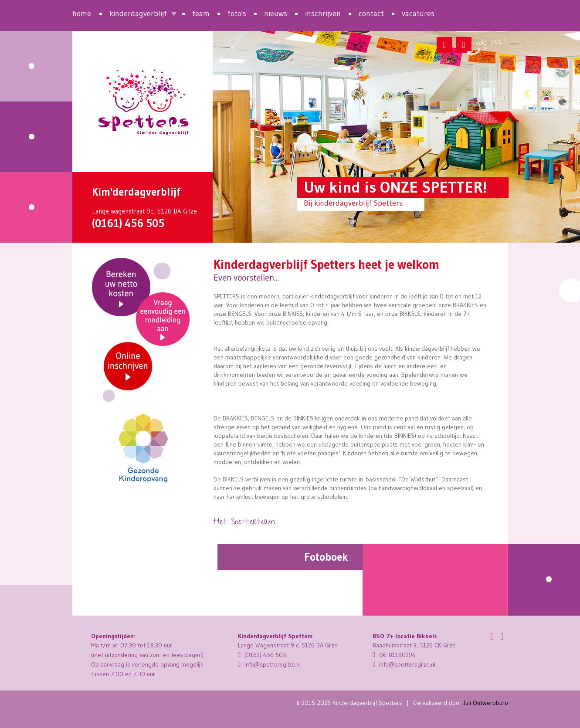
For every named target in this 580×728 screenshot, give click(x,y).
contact (371, 14)
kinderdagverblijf (138, 14)
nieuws (276, 14)
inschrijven (323, 14)
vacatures (418, 14)
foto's (237, 14)
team (201, 14)
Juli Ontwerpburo (486, 703)
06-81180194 (394, 655)
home (82, 14)
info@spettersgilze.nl (269, 664)
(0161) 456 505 (128, 223)
